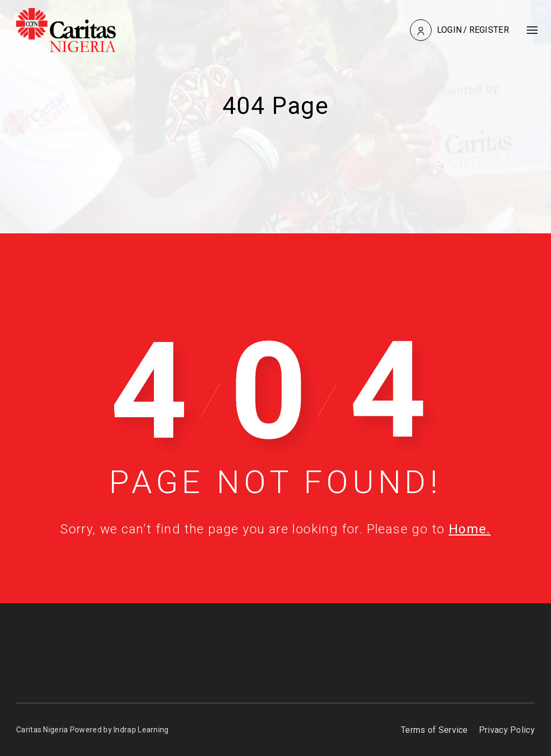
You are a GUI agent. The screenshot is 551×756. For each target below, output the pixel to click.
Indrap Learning (141, 730)
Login (450, 30)
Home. (470, 529)
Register (489, 30)
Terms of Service (435, 730)
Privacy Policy (507, 730)
